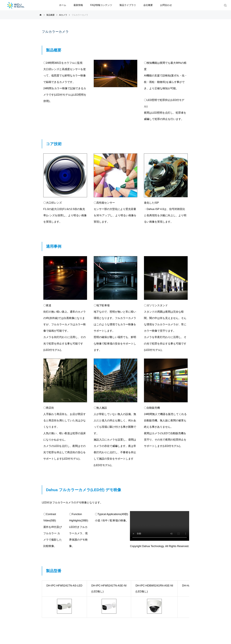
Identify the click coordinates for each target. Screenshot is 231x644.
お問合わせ (166, 5)
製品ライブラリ (128, 5)
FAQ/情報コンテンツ (101, 5)
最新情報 (78, 5)
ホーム (63, 5)
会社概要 (148, 5)
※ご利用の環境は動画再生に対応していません (160, 526)
